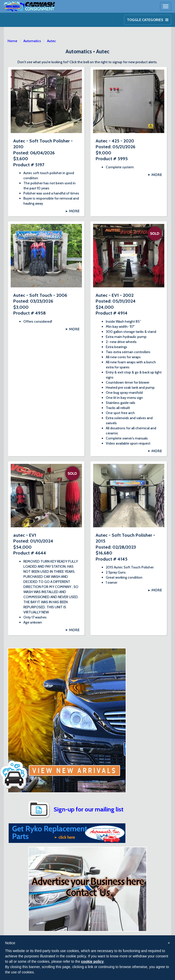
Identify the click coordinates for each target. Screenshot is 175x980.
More (74, 211)
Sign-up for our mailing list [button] (89, 809)
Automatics (32, 41)
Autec (52, 41)
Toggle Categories (148, 20)
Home (12, 41)
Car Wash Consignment (30, 6)
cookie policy (92, 961)
